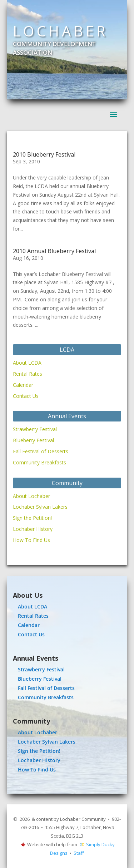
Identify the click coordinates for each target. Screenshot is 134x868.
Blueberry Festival (33, 440)
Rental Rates (28, 374)
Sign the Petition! (32, 518)
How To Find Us (31, 540)
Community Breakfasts (39, 462)
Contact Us (26, 396)
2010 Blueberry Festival (44, 154)
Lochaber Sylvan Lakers (40, 507)
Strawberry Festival (35, 429)
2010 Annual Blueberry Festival (54, 251)
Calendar (23, 385)
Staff (79, 853)
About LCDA (27, 363)
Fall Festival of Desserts (41, 451)
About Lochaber (31, 496)
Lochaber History (33, 529)
